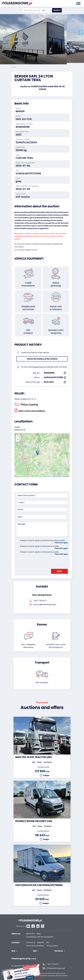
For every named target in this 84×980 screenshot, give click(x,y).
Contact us (31, 938)
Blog (39, 929)
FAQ (47, 938)
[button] (82, 32)
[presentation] (34, 561)
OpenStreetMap (57, 476)
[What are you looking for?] (32, 10)
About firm (30, 929)
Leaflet (47, 476)
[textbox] (47, 10)
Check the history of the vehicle (42, 359)
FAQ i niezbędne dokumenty (28, 646)
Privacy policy (52, 941)
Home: (14, 67)
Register (41, 938)
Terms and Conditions (35, 941)
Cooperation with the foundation (40, 932)
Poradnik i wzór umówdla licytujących (56, 646)
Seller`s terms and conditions (30, 410)
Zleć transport (42, 682)
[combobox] (47, 10)
